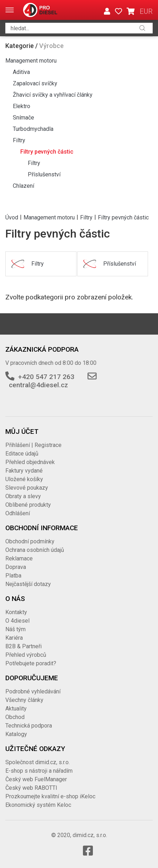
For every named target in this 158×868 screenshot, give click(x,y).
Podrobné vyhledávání (33, 691)
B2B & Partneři (23, 646)
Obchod (15, 717)
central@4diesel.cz (38, 385)
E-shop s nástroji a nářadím (39, 771)
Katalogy (16, 734)
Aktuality (16, 709)
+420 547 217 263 (46, 377)
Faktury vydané (24, 471)
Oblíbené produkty (28, 505)
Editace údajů (22, 454)
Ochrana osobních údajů (35, 550)
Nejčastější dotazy (28, 584)
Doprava (16, 567)
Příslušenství (44, 174)
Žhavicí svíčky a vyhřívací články (53, 95)
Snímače (23, 118)
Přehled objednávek (30, 462)
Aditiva (21, 72)
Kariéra (14, 638)
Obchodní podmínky (30, 541)
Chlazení (23, 186)
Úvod (12, 217)
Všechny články (24, 700)
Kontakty (16, 612)
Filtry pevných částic (47, 152)
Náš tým (15, 629)
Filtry (19, 140)
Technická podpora (29, 726)
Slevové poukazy (27, 488)
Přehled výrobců (26, 655)
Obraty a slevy (23, 496)
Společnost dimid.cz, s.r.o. (38, 762)
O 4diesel (17, 621)
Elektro (22, 106)
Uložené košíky (24, 479)
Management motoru (31, 61)
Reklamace (19, 558)
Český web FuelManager (36, 779)
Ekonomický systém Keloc (38, 805)
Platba (13, 576)
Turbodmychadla (33, 129)
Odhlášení (18, 513)
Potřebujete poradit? (31, 663)
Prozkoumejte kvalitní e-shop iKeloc (50, 796)
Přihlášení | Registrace (33, 445)
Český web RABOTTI (31, 788)
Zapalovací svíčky (35, 83)
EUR (146, 11)
